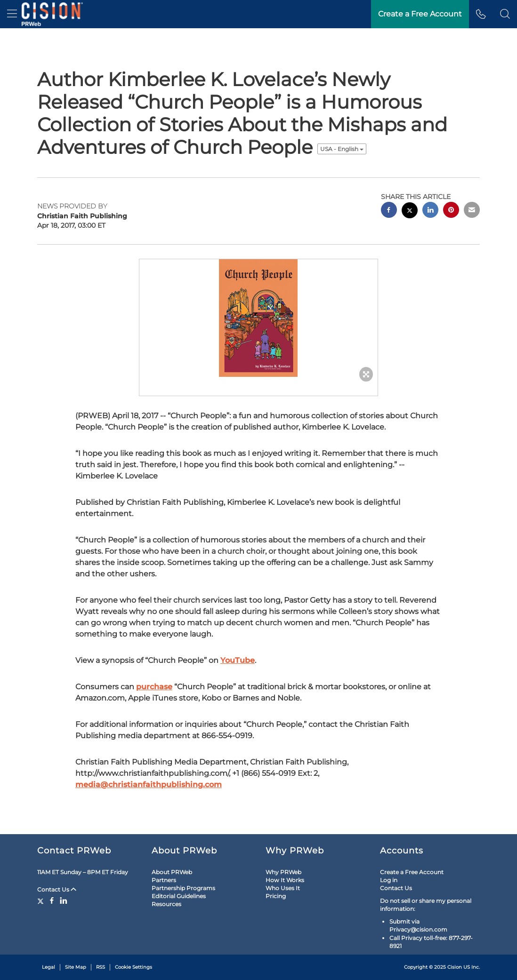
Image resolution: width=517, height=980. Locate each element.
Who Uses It (283, 888)
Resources (166, 904)
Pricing (276, 896)
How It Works (285, 880)
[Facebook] (52, 900)
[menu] (12, 14)
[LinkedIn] (64, 900)
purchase (154, 687)
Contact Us (57, 889)
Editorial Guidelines (179, 896)
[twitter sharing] (410, 211)
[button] (505, 14)
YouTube (238, 660)
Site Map (76, 967)
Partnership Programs (183, 888)
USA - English (342, 149)
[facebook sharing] (389, 211)
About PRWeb (172, 872)
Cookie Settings (133, 967)
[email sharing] (472, 211)
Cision (455, 967)
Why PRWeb (283, 872)
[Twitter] (42, 900)
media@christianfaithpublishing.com (149, 785)
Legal (48, 967)
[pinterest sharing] (451, 211)
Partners (164, 880)
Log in (389, 880)
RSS (101, 967)
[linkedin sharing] (430, 211)
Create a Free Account (412, 872)
